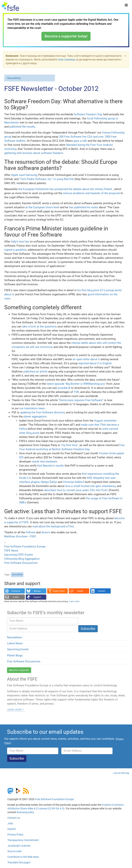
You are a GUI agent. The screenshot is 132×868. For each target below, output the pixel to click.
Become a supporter (19, 670)
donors (46, 532)
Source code (14, 851)
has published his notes (83, 207)
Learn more (14, 709)
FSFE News (11, 551)
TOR (76, 392)
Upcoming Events (18, 649)
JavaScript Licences (19, 846)
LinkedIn (102, 591)
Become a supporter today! (66, 36)
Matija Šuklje (49, 482)
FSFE (33, 536)
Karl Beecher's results (51, 466)
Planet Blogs (15, 655)
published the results (22, 127)
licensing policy (25, 812)
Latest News (15, 643)
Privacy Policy (15, 835)
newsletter (17, 574)
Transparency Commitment (23, 840)
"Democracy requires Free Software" (81, 400)
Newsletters (15, 637)
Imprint (12, 829)
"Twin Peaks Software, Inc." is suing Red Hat (46, 179)
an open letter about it (86, 359)
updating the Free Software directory (42, 412)
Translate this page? (19, 862)
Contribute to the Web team (23, 857)
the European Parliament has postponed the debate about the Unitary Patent (65, 189)
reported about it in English (95, 363)
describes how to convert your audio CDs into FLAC (76, 490)
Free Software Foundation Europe (25, 546)
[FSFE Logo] (10, 7)
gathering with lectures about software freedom (34, 153)
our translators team (32, 408)
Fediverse (16, 591)
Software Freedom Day (88, 114)
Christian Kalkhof (74, 482)
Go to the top (122, 773)
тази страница (66, 60)
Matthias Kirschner (16, 536)
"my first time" (69, 445)
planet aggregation (35, 417)
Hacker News (59, 591)
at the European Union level (42, 207)
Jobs (10, 823)
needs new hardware (44, 462)
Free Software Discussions (21, 563)
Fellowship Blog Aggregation (22, 559)
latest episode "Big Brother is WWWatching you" (76, 384)
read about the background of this (53, 526)
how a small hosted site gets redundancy (90, 486)
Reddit (80, 591)
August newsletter (105, 421)
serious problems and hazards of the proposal (91, 193)
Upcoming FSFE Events (19, 555)
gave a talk (80, 141)
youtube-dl (64, 388)
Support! (37, 597)
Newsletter (14, 78)
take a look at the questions (39, 327)
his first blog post (88, 290)
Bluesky (37, 591)
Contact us (14, 818)
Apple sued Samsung (24, 175)
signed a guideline (15, 250)
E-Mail (16, 597)
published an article (35, 372)
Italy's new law (20, 242)
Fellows (31, 532)
